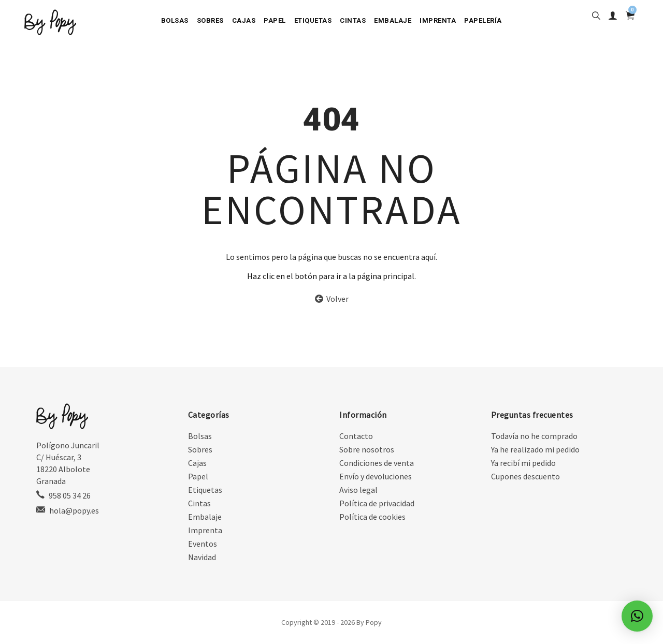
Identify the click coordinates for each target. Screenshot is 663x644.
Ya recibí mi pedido (523, 463)
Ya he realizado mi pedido (535, 449)
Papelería (483, 20)
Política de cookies (372, 517)
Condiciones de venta (377, 463)
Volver (332, 299)
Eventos (203, 544)
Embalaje (393, 20)
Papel (275, 20)
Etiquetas (313, 20)
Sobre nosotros (367, 449)
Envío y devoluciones (376, 476)
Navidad (202, 557)
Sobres (210, 20)
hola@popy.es (74, 510)
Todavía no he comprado (534, 436)
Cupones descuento (525, 476)
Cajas (244, 20)
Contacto (356, 436)
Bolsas (175, 20)
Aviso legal (358, 490)
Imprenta (438, 20)
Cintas (353, 20)
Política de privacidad (377, 503)
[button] (637, 616)
